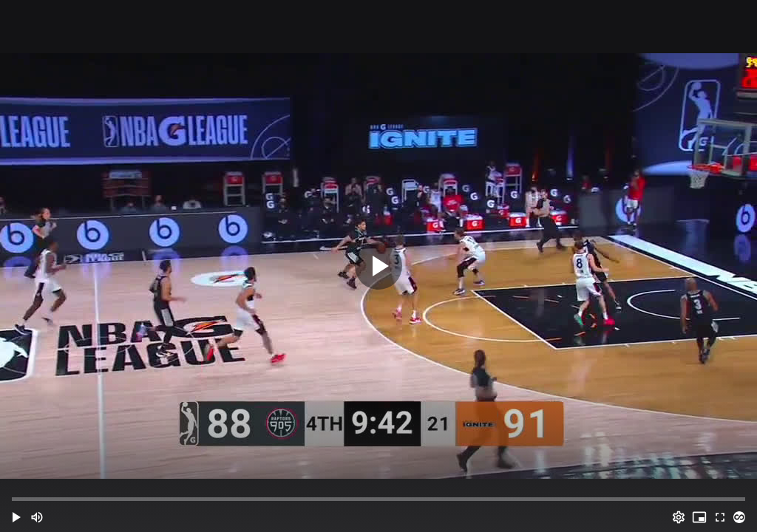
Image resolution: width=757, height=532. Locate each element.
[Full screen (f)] (720, 517)
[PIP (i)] (699, 517)
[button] (16, 517)
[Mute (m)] (37, 517)
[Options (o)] (679, 517)
